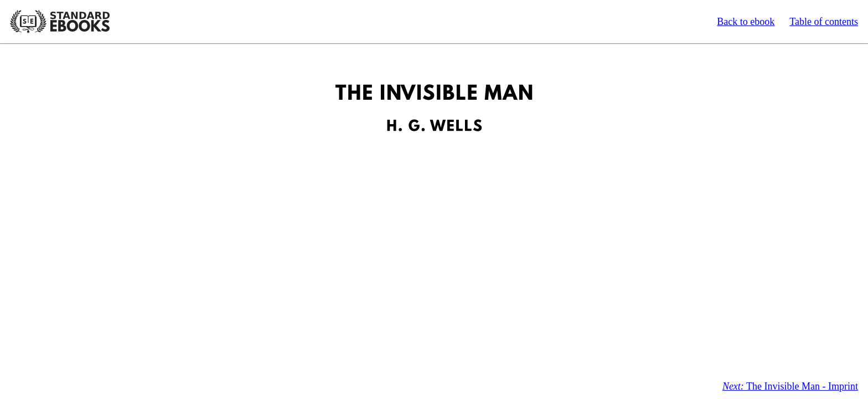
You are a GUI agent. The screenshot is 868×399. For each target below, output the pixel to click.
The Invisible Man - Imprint (790, 386)
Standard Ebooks (60, 22)
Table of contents (824, 22)
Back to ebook (746, 22)
